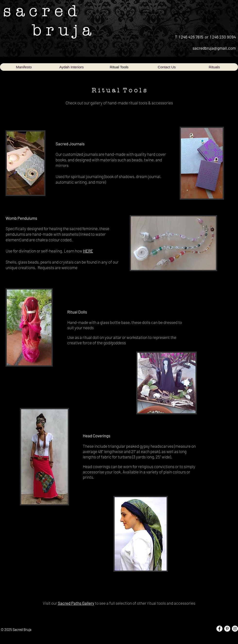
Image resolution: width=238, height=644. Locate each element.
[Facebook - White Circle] (219, 629)
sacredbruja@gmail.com (214, 48)
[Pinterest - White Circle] (227, 629)
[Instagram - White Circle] (235, 629)
